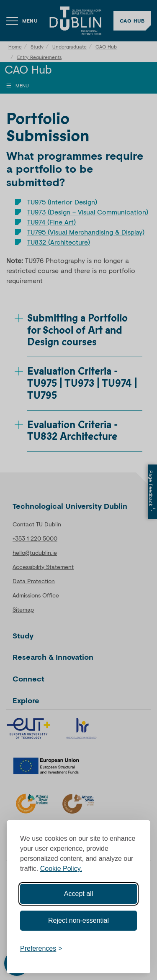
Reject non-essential (78, 920)
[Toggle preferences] (41, 949)
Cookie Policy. (61, 869)
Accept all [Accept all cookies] (78, 894)
